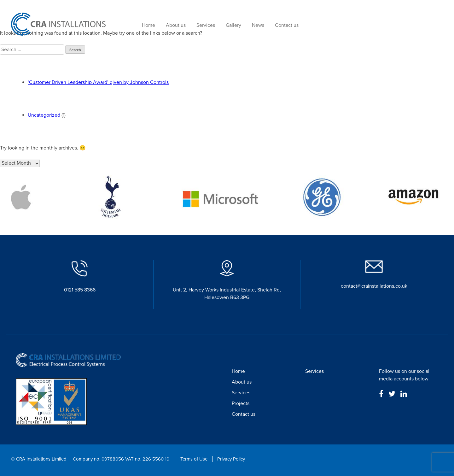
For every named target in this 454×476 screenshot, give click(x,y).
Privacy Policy (231, 459)
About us (176, 25)
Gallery (233, 25)
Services (206, 25)
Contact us (287, 25)
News (258, 25)
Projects (241, 403)
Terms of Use (194, 459)
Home (148, 25)
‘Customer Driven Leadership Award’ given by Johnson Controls (98, 82)
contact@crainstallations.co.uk (374, 286)
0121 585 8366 (80, 290)
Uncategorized (44, 115)
